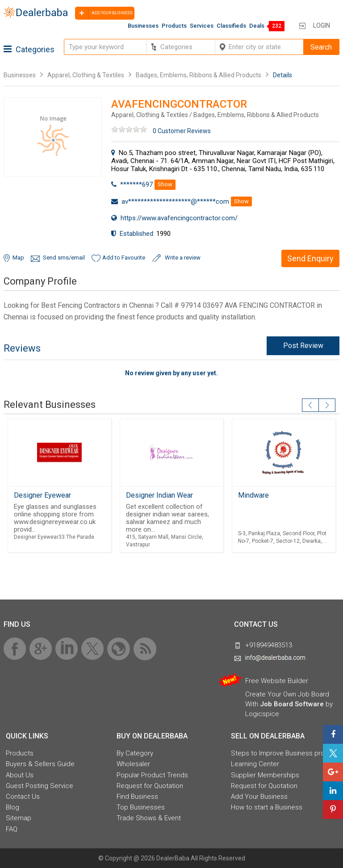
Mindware (253, 495)
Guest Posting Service (40, 786)
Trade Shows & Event (149, 818)
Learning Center (255, 764)
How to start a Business (267, 807)
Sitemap (19, 818)
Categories (29, 49)
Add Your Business (259, 797)
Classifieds (231, 26)
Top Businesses (141, 807)
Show (165, 184)
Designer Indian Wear (159, 495)
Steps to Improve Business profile (282, 753)
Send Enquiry (310, 258)
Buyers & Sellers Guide (40, 764)
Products (174, 26)
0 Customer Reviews (182, 131)
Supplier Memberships (265, 775)
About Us (20, 775)
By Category (135, 753)
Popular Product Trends (152, 775)
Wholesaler (133, 764)
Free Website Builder (277, 681)
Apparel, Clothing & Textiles (86, 75)
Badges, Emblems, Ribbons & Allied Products (199, 75)
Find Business (137, 797)
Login (322, 25)
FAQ (12, 829)
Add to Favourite (124, 258)
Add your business (104, 13)
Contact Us (23, 797)
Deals (257, 26)
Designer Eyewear (42, 495)
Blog (13, 807)
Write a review (183, 258)
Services (202, 26)
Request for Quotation (150, 786)
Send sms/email (64, 258)
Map (18, 258)
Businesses (143, 26)
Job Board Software (292, 704)
